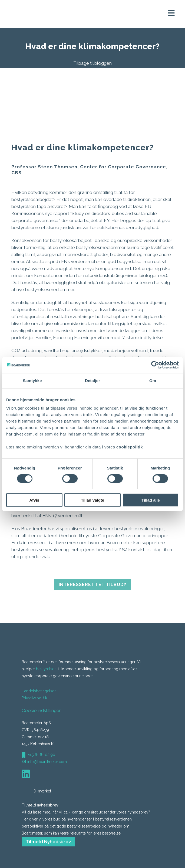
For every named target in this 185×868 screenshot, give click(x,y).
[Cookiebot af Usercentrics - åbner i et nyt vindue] (155, 365)
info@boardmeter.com (47, 762)
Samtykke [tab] (32, 380)
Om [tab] (153, 380)
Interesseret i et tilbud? (93, 585)
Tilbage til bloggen (93, 63)
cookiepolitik (130, 447)
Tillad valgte (93, 500)
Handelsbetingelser (39, 691)
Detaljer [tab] (93, 380)
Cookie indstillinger (41, 710)
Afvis (34, 500)
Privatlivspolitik (34, 698)
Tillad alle (151, 500)
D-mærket (37, 791)
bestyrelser (46, 669)
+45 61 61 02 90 (41, 755)
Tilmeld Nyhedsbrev (48, 842)
